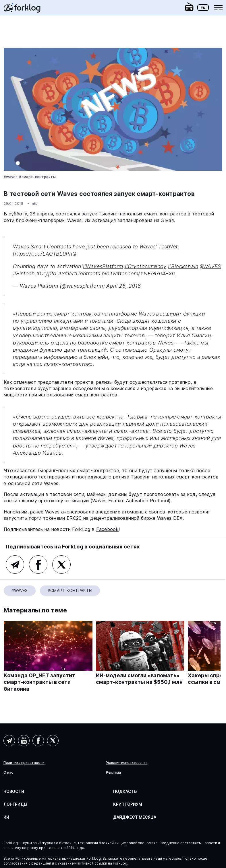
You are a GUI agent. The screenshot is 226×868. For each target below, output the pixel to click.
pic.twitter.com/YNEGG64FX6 (138, 274)
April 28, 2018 (123, 286)
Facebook (108, 529)
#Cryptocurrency (145, 266)
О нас (8, 772)
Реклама (113, 772)
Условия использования (127, 763)
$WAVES (210, 266)
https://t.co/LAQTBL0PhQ (45, 254)
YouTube (24, 741)
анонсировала (78, 512)
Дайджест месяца (135, 817)
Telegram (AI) (9, 741)
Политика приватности (24, 763)
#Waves (11, 177)
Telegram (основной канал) (15, 565)
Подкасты (125, 791)
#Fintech (24, 274)
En (203, 8)
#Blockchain (183, 266)
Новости (14, 791)
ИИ (6, 817)
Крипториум (128, 804)
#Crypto (46, 274)
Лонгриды (15, 804)
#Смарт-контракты (37, 177)
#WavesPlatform (103, 266)
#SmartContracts (79, 274)
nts (35, 204)
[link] (22, 10)
